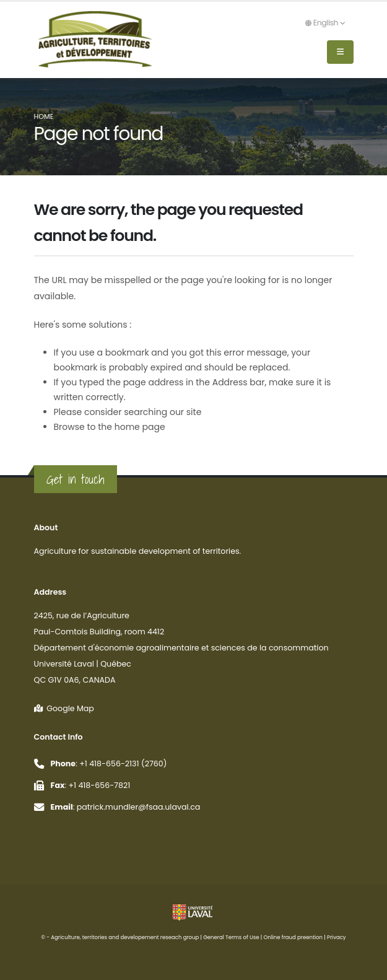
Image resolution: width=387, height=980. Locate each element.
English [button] (325, 23)
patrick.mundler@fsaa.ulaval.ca (139, 807)
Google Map (64, 708)
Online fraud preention (293, 937)
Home (44, 116)
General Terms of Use (231, 937)
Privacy (337, 937)
